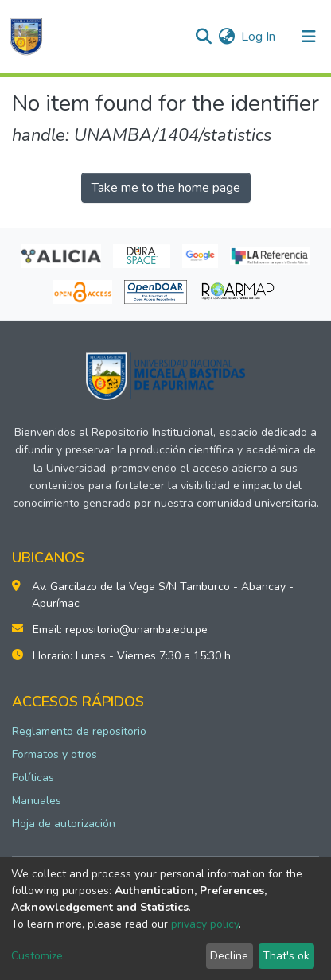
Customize (37, 956)
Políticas (33, 778)
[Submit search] (203, 37)
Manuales (37, 801)
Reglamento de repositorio (79, 731)
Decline (229, 956)
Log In (259, 37)
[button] (226, 37)
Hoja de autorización (64, 824)
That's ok (286, 956)
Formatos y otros (55, 754)
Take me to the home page (166, 188)
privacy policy (205, 924)
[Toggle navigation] (309, 37)
